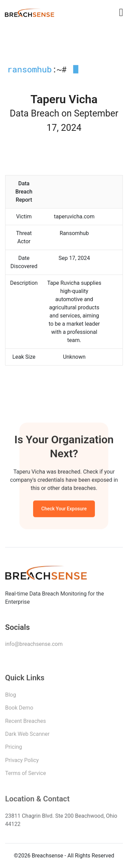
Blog (11, 696)
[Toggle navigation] (121, 12)
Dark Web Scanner (27, 736)
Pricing (14, 749)
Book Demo (19, 709)
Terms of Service (26, 775)
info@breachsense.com (34, 645)
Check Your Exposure (64, 510)
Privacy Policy (22, 762)
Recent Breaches (26, 723)
